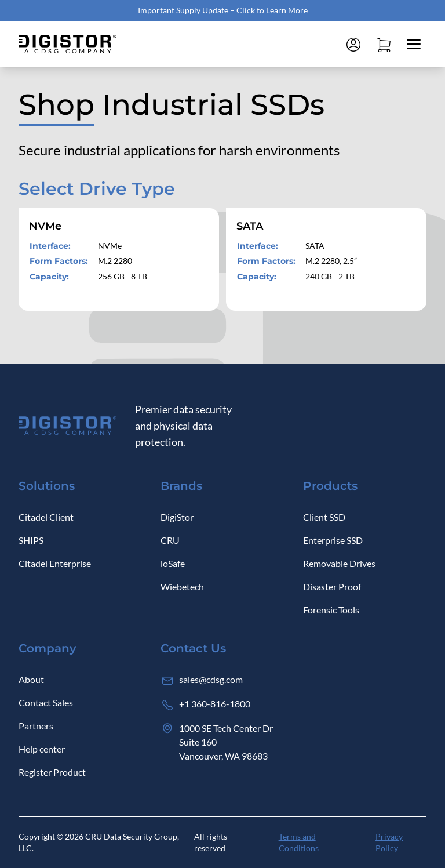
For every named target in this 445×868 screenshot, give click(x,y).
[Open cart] (384, 44)
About (31, 679)
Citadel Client (46, 517)
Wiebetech (182, 586)
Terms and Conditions (299, 842)
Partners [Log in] (36, 726)
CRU (170, 540)
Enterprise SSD (333, 540)
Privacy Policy (389, 842)
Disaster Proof (332, 586)
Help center (42, 749)
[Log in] (353, 44)
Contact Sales (46, 702)
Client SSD (324, 517)
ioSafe (173, 563)
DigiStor (177, 517)
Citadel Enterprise (55, 563)
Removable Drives (339, 563)
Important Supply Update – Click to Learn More (223, 10)
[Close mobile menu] (414, 44)
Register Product (52, 772)
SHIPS (31, 540)
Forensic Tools (331, 610)
